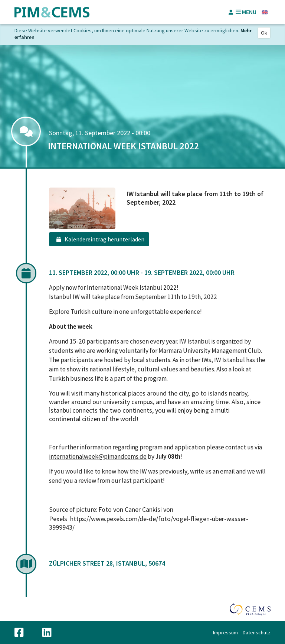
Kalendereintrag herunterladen (99, 240)
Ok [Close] (264, 33)
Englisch (265, 12)
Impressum (225, 632)
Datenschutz (257, 632)
